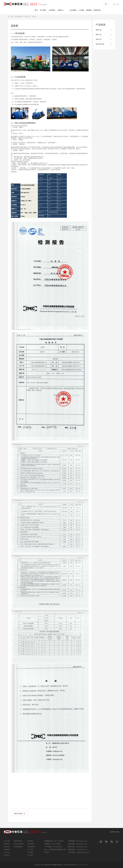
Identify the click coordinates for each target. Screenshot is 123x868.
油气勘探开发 (18, 841)
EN (118, 4)
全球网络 (7, 849)
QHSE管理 (73, 10)
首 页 (36, 10)
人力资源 (81, 10)
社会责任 (7, 855)
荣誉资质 (7, 844)
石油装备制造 (19, 17)
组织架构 (7, 847)
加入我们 (30, 855)
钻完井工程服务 (19, 844)
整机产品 (99, 30)
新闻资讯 (30, 841)
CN (114, 4)
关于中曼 (43, 10)
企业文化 (7, 852)
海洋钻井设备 (100, 44)
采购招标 (89, 10)
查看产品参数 (19, 814)
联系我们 (30, 852)
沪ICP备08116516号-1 (83, 865)
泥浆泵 (34, 17)
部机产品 (27, 17)
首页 (12, 17)
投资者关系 (97, 10)
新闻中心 (61, 10)
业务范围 (52, 10)
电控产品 (99, 39)
